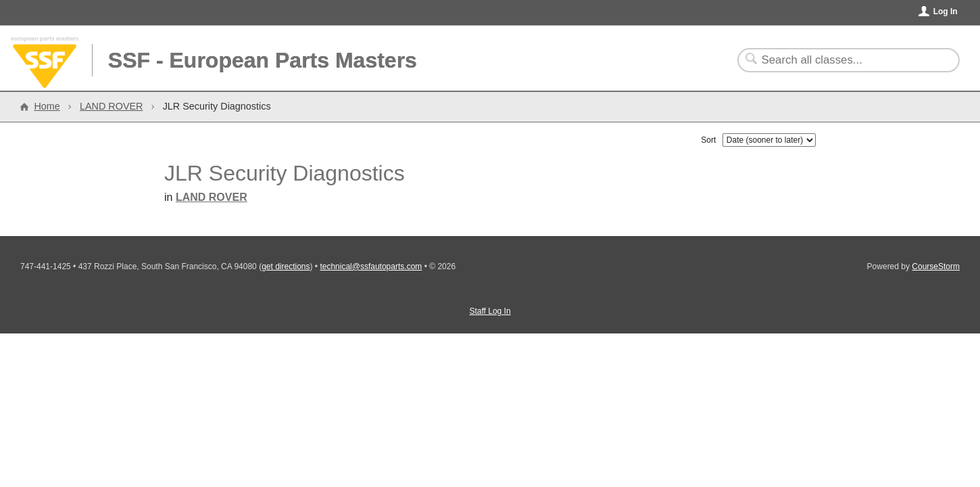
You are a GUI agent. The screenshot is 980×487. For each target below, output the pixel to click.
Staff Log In (490, 311)
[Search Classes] (840, 60)
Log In (946, 11)
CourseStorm (936, 266)
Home (47, 106)
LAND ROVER (112, 106)
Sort (708, 140)
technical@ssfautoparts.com (371, 266)
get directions (286, 266)
